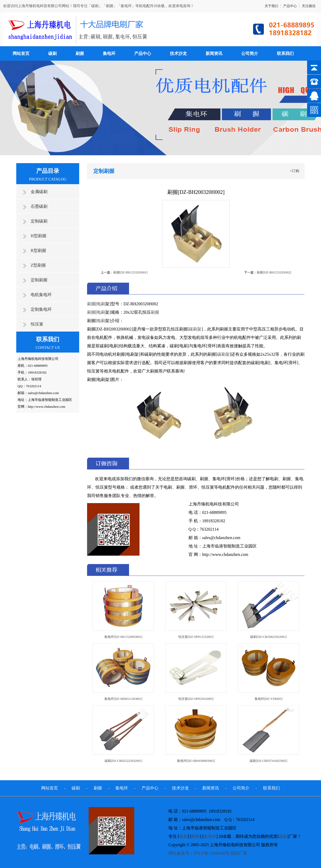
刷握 (80, 53)
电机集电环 (41, 295)
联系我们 (285, 53)
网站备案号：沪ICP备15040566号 (199, 853)
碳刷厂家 (239, 853)
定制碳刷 (39, 221)
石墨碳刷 (39, 206)
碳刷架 (195, 329)
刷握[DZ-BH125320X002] (274, 272)
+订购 (295, 171)
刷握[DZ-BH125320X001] (130, 272)
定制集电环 (41, 309)
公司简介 (250, 53)
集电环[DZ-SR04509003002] (196, 761)
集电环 (109, 53)
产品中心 (290, 6)
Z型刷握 (38, 265)
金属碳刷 (39, 192)
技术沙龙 (178, 53)
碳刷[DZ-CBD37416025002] (268, 761)
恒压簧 (37, 324)
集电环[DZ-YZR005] (269, 699)
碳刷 (52, 53)
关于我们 (271, 6)
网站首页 (21, 53)
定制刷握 (39, 280)
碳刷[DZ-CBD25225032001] (123, 761)
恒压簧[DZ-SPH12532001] (196, 637)
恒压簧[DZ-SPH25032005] (196, 699)
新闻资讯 (214, 53)
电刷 (101, 304)
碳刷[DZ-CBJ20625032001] (268, 637)
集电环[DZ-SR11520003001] (123, 637)
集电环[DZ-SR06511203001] (123, 699)
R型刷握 (38, 250)
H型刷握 (39, 236)
